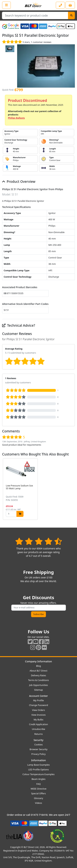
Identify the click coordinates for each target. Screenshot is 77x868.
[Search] (71, 15)
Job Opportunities (38, 685)
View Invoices (39, 715)
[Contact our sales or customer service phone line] (60, 5)
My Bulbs (39, 720)
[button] (72, 489)
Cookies (38, 745)
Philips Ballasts (16, 118)
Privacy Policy (39, 754)
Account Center (38, 696)
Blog (38, 666)
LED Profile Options (38, 769)
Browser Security (39, 749)
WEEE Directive (38, 789)
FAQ (38, 784)
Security (38, 740)
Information (38, 760)
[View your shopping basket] (70, 5)
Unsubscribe (38, 729)
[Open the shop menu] (6, 5)
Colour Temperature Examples (38, 774)
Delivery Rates (38, 675)
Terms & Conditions (38, 680)
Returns (38, 734)
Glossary (38, 798)
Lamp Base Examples (39, 765)
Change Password (38, 705)
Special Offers (39, 793)
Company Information (38, 661)
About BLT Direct (39, 671)
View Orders (39, 710)
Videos (38, 803)
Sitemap (38, 690)
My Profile (38, 700)
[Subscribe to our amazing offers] (39, 608)
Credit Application (39, 724)
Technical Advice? (19, 325)
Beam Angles (39, 779)
